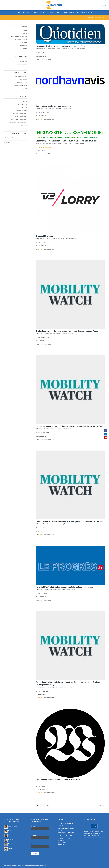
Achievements (23, 61)
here (40, 59)
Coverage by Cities (22, 83)
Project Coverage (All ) (21, 77)
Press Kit (25, 107)
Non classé (65, 49)
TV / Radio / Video (60, 238)
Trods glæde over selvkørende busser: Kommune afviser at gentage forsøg (67, 331)
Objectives (24, 34)
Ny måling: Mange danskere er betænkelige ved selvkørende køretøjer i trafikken (70, 426)
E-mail (33, 826)
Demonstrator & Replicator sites (19, 37)
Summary (24, 31)
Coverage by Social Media (20, 86)
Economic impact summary (20, 113)
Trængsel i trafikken (44, 236)
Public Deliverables (22, 104)
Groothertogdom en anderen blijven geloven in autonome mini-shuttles (66, 141)
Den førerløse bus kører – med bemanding (53, 106)
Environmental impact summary (19, 119)
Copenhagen (47, 143)
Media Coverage (23, 80)
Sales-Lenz (71, 49)
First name (34, 835)
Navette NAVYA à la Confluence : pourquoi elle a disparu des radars (64, 587)
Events (25, 89)
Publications (24, 101)
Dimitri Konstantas (80, 49)
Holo (46, 108)
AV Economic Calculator (21, 110)
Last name (34, 844)
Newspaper (59, 49)
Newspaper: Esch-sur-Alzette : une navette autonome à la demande (64, 46)
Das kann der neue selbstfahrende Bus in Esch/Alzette (59, 780)
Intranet (25, 49)
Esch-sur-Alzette (52, 49)
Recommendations (22, 64)
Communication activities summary (18, 122)
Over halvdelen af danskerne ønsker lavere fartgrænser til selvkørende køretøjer (70, 521)
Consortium (24, 43)
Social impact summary (21, 116)
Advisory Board (23, 46)
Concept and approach (21, 40)
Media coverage (52, 108)
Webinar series (23, 125)
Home (95, 17)
